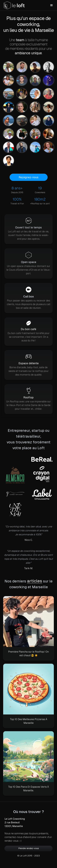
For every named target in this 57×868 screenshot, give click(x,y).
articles (35, 581)
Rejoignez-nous (29, 177)
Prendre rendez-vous (29, 848)
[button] (52, 5)
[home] (14, 5)
